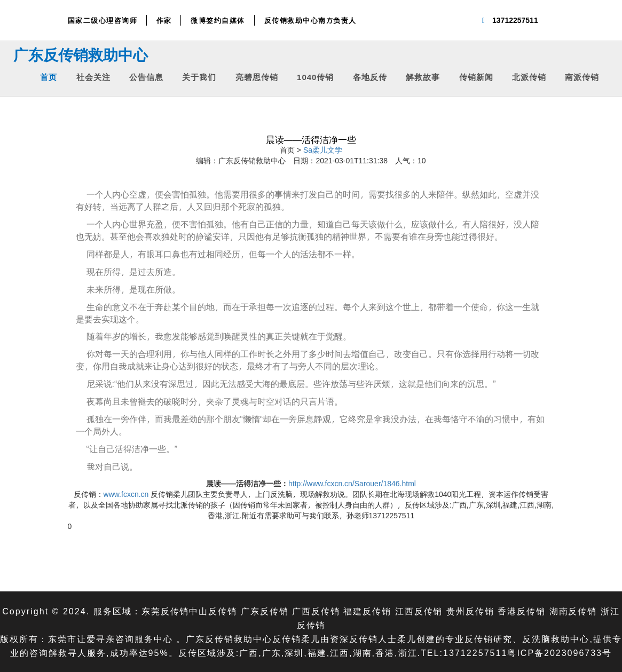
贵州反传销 (470, 611)
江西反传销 (419, 611)
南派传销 (582, 77)
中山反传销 (213, 611)
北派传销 (529, 77)
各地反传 (370, 77)
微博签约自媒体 (218, 20)
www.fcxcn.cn (126, 494)
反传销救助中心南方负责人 (310, 20)
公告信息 (146, 77)
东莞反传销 (165, 611)
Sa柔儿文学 (323, 150)
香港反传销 (522, 611)
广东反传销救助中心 (81, 54)
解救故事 (423, 77)
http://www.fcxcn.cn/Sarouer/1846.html (352, 483)
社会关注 (93, 77)
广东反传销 (264, 611)
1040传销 (315, 77)
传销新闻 (476, 77)
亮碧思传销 (257, 77)
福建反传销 (367, 611)
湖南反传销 (573, 611)
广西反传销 (316, 611)
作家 (164, 20)
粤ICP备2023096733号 (560, 653)
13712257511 (515, 20)
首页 (49, 77)
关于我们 (199, 77)
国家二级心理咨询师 (103, 20)
